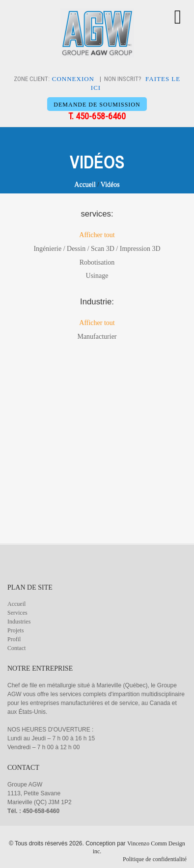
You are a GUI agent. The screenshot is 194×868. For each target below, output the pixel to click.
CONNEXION (73, 79)
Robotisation (97, 262)
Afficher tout (97, 235)
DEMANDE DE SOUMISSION (97, 105)
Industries (19, 622)
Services (17, 613)
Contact (16, 648)
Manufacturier (97, 337)
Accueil (85, 184)
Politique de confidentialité (155, 859)
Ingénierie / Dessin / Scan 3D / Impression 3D (97, 249)
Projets (15, 630)
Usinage (97, 276)
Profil (14, 639)
